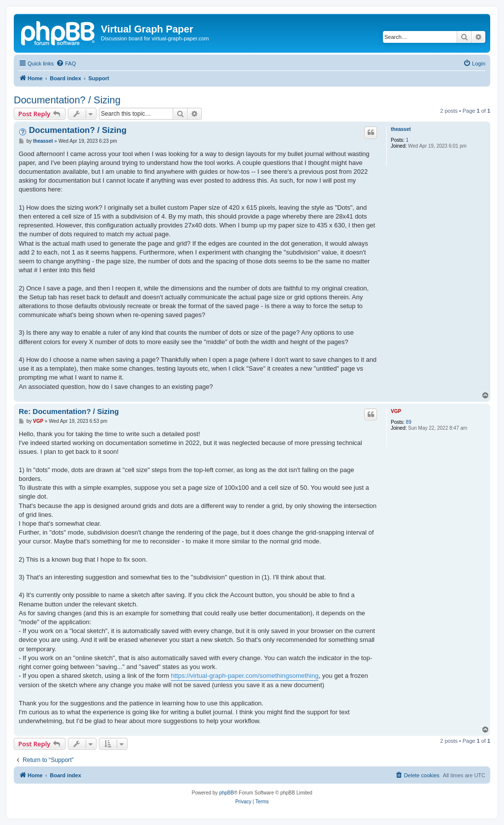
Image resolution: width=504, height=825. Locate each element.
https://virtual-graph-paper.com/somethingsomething (245, 676)
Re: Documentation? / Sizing (69, 411)
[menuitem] (66, 63)
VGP (396, 411)
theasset (401, 129)
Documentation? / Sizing (67, 100)
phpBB (226, 793)
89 (409, 422)
